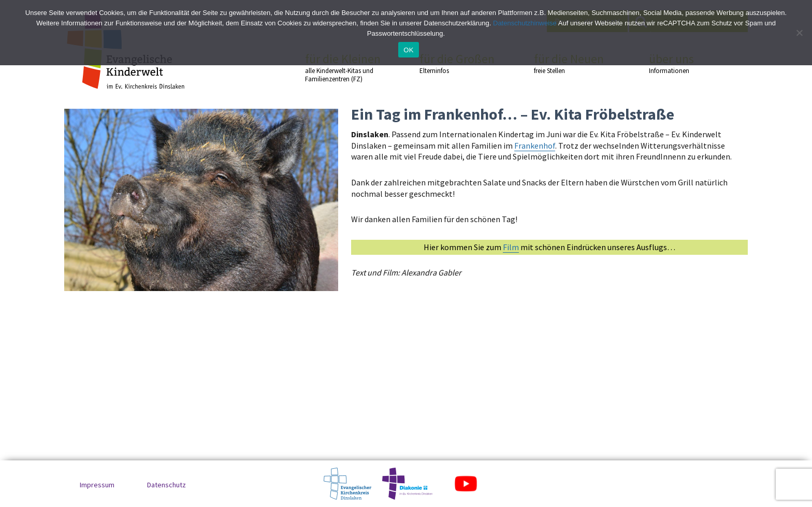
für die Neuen (573, 63)
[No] (799, 33)
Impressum (97, 485)
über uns (688, 63)
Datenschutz (166, 485)
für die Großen (458, 63)
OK (408, 50)
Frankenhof (535, 146)
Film (511, 247)
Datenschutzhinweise (525, 23)
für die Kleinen (344, 68)
